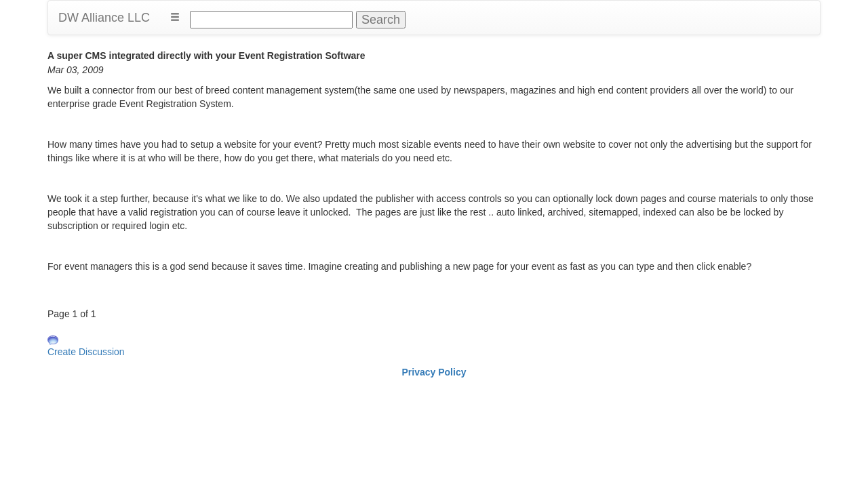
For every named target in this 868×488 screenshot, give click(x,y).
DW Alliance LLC (104, 18)
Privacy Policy (434, 372)
